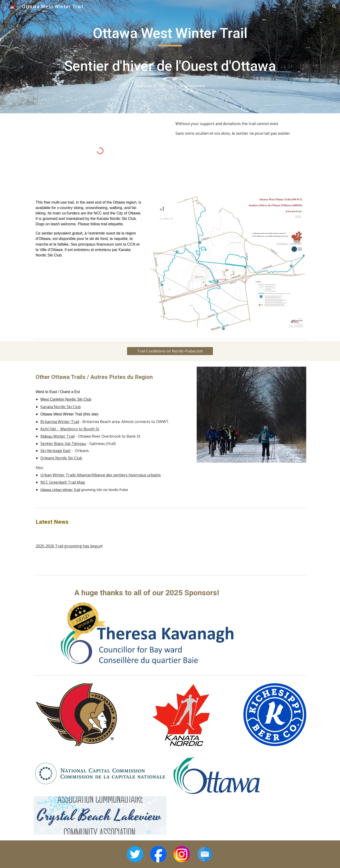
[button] (334, 7)
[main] (170, 57)
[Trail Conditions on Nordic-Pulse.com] (170, 351)
